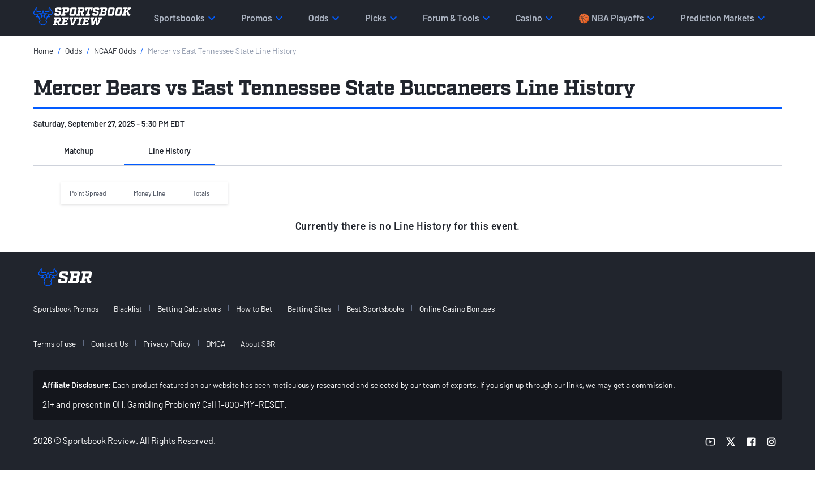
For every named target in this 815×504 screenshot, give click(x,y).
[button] (79, 152)
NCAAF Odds (115, 51)
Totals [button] (201, 193)
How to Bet (254, 309)
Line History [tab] (170, 151)
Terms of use (55, 344)
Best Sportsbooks (375, 309)
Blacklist (128, 309)
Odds (74, 51)
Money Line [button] (149, 193)
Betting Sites (309, 309)
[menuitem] (72, 309)
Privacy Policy (167, 344)
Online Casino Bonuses (457, 309)
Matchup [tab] (79, 151)
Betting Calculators (189, 309)
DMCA (216, 344)
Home (43, 51)
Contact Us (110, 344)
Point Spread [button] (88, 193)
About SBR (258, 344)
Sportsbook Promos (66, 309)
